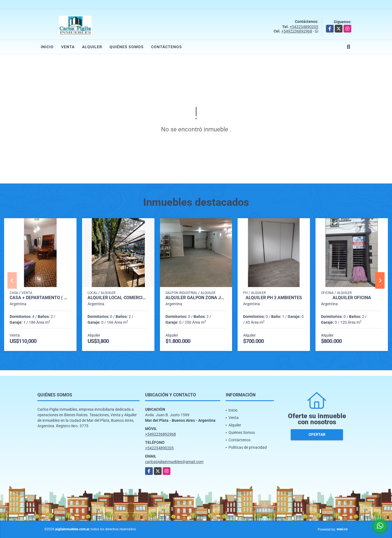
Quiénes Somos (127, 47)
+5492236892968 (297, 31)
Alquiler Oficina (352, 298)
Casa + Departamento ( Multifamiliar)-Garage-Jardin (40, 298)
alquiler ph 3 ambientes (274, 298)
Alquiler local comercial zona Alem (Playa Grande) (118, 298)
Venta (68, 47)
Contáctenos (167, 47)
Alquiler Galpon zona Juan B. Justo (196, 298)
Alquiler (92, 47)
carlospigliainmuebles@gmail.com (174, 462)
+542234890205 (304, 27)
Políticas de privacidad (248, 447)
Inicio (47, 47)
